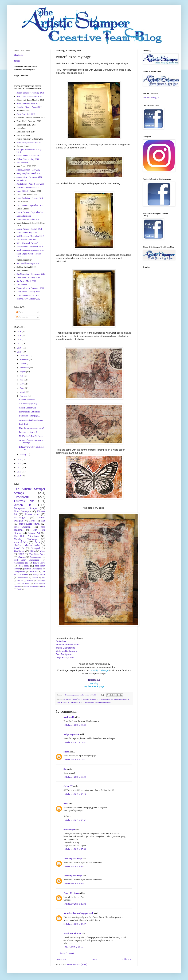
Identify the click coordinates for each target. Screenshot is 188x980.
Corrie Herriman (71, 893)
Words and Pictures (72, 933)
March (23, 392)
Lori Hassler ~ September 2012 (30, 205)
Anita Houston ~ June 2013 (28, 103)
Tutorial (19, 589)
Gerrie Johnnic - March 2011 (29, 156)
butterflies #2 (77, 699)
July (22, 376)
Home (94, 959)
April (22, 388)
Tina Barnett (22, 285)
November (24, 359)
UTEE (21, 554)
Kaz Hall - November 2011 (28, 188)
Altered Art (34, 533)
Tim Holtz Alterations (26, 536)
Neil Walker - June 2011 (27, 240)
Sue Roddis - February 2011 (28, 278)
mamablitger (69, 830)
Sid (65, 769)
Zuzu (37, 542)
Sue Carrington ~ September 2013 (31, 274)
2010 (20, 476)
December (24, 355)
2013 (20, 464)
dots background (103, 699)
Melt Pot (20, 580)
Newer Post (61, 959)
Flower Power (39, 563)
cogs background (90, 699)
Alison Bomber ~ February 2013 (30, 93)
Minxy (42, 551)
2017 (20, 344)
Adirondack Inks (21, 563)
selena (66, 752)
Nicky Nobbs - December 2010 (30, 247)
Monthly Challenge (25, 539)
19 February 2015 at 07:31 (75, 760)
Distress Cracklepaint (33, 569)
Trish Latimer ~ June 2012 (28, 295)
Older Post (127, 959)
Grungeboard (19, 572)
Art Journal (67, 699)
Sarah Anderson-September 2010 (30, 250)
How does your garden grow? (32, 428)
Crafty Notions (23, 577)
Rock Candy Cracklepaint (27, 560)
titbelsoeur (19, 55)
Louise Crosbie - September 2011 (31, 212)
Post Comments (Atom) (77, 964)
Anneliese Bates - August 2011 (29, 107)
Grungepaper (35, 557)
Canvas (21, 557)
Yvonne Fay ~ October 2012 (28, 299)
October (23, 363)
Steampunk (36, 548)
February (24, 396)
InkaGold (34, 572)
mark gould (69, 717)
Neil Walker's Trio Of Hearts (31, 436)
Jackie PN (68, 786)
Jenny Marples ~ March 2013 (29, 173)
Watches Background (103, 702)
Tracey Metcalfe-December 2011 (30, 288)
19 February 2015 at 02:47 (75, 742)
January (23, 454)
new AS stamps (63, 702)
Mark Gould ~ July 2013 (27, 233)
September (24, 368)
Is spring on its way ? (28, 432)
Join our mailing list (151, 98)
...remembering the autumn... (31, 420)
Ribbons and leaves (27, 400)
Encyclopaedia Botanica (120, 699)
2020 (20, 331)
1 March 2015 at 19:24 (73, 947)
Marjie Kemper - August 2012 (29, 229)
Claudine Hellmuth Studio (27, 545)
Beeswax (30, 580)
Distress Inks (24, 501)
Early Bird (23, 424)
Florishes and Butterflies (29, 412)
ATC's (32, 551)
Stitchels (35, 577)
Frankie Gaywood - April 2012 (29, 143)
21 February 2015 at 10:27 (75, 924)
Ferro (43, 586)
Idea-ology (19, 517)
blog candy (24, 566)
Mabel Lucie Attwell (30, 524)
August (23, 372)
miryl (66, 804)
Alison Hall (24, 505)
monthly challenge (99, 670)
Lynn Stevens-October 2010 (28, 219)
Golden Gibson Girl (27, 408)
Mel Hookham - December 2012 (30, 236)
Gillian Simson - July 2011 (28, 159)
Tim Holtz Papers (37, 554)
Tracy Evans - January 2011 (28, 292)
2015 (20, 352)
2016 (20, 348)
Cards (32, 521)
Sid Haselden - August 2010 (28, 263)
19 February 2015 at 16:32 (75, 904)
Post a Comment (67, 953)
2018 (20, 340)
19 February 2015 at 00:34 (75, 725)
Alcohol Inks (21, 542)
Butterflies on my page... (30, 416)
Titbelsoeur (74, 702)
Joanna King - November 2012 (29, 177)
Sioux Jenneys (21, 511)
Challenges (41, 580)
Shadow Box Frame (31, 586)
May (22, 384)
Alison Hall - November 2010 (29, 96)
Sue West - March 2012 (26, 281)
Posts (19, 312)
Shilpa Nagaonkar (72, 734)
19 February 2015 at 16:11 (75, 866)
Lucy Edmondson (24, 216)
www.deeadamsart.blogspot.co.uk (78, 913)
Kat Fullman (22, 180)
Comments (22, 317)
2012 (20, 468)
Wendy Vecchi (39, 574)
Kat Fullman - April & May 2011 (30, 184)
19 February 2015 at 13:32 (75, 820)
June (22, 380)
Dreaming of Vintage (73, 858)
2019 (20, 336)
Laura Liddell (22, 191)
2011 (20, 472)
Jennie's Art (19, 548)
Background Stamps (25, 508)
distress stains (32, 514)
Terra (43, 577)
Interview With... (24, 583)
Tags (43, 521)
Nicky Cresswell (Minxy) (27, 243)
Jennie (17, 61)
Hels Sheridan (22, 163)
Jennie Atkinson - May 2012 (28, 170)
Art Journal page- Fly (28, 404)
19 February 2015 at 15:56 (75, 849)
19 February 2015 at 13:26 (75, 794)
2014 (20, 460)
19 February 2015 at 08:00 (75, 777)
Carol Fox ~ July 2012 (26, 114)
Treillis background (86, 702)
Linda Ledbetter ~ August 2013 (30, 198)
